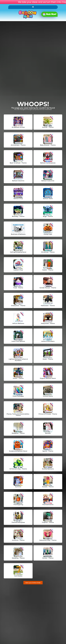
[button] (33, 7)
